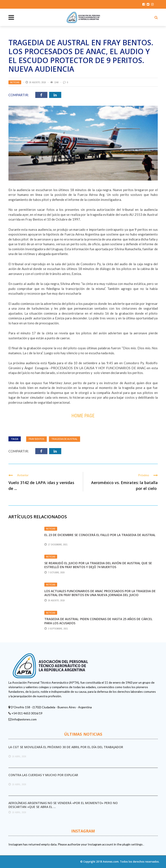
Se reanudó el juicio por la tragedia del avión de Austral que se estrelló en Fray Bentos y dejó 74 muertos (98, 565)
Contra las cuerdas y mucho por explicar (43, 775)
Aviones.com (111, 862)
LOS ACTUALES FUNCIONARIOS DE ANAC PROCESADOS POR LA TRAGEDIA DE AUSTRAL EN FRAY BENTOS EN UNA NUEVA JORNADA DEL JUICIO (100, 593)
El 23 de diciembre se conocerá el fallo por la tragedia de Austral (100, 535)
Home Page (83, 416)
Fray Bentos (36, 439)
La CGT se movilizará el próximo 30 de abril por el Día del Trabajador (66, 747)
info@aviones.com (24, 719)
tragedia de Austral (64, 439)
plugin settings (133, 844)
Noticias (15, 82)
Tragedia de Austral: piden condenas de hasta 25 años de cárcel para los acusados (98, 621)
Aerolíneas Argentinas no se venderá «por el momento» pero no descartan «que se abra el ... (63, 805)
